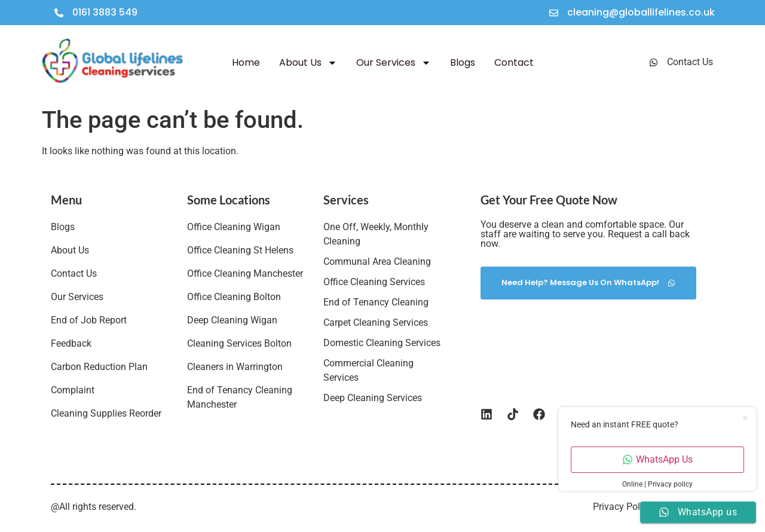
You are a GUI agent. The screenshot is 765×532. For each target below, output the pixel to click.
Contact (514, 62)
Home (246, 62)
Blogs (463, 62)
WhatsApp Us (658, 459)
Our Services (394, 63)
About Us (308, 63)
